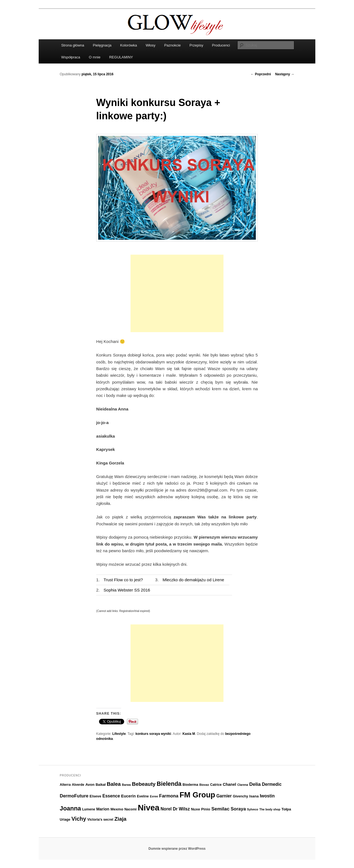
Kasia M (189, 734)
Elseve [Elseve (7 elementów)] (95, 796)
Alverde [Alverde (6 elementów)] (78, 785)
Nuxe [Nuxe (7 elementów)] (195, 809)
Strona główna (73, 45)
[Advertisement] (177, 293)
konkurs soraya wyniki (153, 734)
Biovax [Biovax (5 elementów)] (204, 785)
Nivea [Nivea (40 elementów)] (149, 808)
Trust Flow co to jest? (123, 580)
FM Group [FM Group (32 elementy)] (197, 795)
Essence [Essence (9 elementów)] (111, 796)
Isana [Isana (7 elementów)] (254, 796)
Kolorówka (129, 45)
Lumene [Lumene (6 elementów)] (89, 809)
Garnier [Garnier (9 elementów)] (224, 796)
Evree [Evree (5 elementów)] (154, 796)
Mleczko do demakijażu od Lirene (193, 580)
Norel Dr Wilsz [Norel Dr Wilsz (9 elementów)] (175, 809)
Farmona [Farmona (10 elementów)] (169, 796)
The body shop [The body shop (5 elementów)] (270, 809)
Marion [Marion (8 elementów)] (103, 809)
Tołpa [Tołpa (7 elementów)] (286, 809)
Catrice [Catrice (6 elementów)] (216, 785)
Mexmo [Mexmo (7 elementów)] (117, 809)
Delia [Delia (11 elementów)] (255, 784)
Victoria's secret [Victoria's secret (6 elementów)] (100, 820)
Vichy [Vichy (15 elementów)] (79, 819)
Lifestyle (119, 734)
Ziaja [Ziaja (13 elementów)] (120, 819)
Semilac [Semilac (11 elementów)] (220, 809)
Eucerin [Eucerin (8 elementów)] (128, 796)
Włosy (151, 45)
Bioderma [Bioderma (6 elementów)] (190, 785)
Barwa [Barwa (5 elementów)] (126, 785)
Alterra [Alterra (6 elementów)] (65, 785)
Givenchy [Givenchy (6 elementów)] (240, 796)
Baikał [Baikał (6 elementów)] (101, 785)
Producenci (221, 45)
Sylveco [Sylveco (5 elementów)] (253, 809)
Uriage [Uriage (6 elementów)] (65, 820)
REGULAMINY (121, 57)
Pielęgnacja (102, 45)
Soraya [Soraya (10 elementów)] (238, 809)
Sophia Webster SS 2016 (127, 590)
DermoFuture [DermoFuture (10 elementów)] (74, 796)
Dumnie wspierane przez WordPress (177, 849)
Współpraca (71, 57)
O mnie (95, 57)
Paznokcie (173, 45)
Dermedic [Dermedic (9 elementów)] (272, 784)
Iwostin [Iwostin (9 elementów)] (267, 796)
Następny (285, 74)
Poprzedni (261, 74)
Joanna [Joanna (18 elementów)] (70, 808)
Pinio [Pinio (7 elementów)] (206, 809)
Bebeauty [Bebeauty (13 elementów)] (144, 784)
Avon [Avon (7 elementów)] (90, 785)
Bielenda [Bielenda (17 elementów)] (169, 784)
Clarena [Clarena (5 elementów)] (243, 785)
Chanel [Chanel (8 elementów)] (229, 784)
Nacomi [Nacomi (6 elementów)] (131, 809)
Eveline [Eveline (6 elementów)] (143, 796)
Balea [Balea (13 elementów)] (114, 784)
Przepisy (196, 45)
